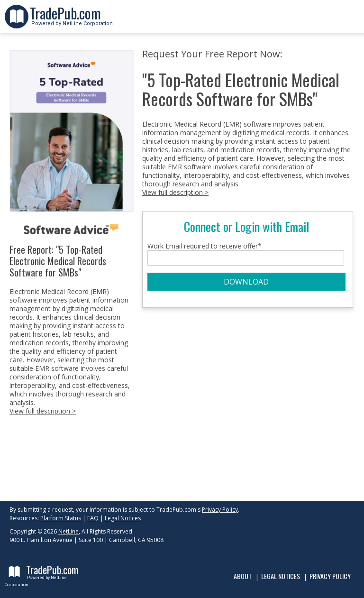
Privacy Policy (220, 510)
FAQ (93, 518)
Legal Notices (123, 518)
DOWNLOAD (246, 282)
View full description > (43, 411)
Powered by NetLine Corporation (71, 21)
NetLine (68, 531)
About (243, 576)
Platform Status (61, 518)
